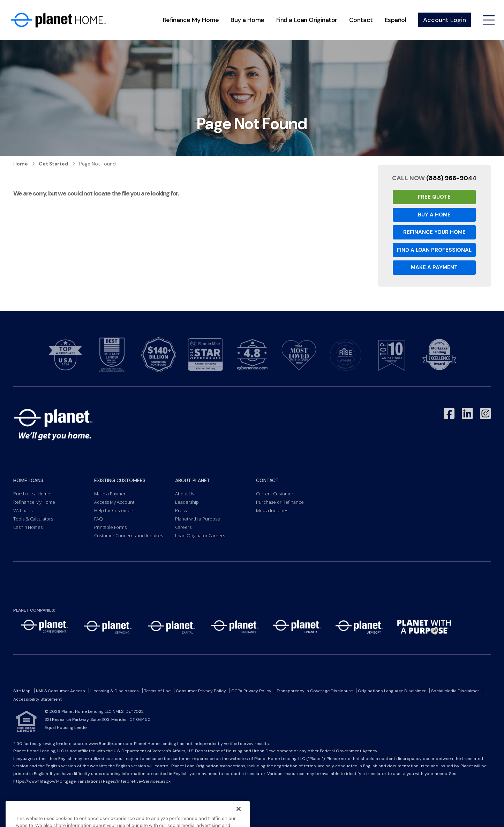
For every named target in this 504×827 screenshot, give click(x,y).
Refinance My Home (191, 20)
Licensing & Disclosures (115, 691)
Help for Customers (114, 510)
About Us (185, 494)
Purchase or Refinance (280, 502)
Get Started (54, 164)
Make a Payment (434, 267)
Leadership (187, 502)
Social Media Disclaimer (455, 691)
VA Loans (23, 510)
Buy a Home (247, 20)
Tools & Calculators (33, 519)
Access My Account (114, 502)
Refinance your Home (434, 232)
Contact (361, 20)
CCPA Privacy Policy (251, 691)
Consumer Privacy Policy (201, 691)
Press (181, 510)
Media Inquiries (272, 510)
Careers (183, 527)
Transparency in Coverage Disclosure (315, 691)
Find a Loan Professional (434, 250)
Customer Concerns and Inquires (129, 536)
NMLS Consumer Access (61, 691)
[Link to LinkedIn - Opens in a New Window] (467, 414)
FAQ (99, 519)
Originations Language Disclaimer (392, 691)
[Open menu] (489, 20)
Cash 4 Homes (28, 527)
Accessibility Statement (37, 699)
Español (396, 20)
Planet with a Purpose (198, 519)
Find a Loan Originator (307, 20)
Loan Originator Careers (200, 536)
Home (21, 164)
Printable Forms (110, 527)
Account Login (445, 20)
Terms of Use (157, 691)
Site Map (22, 691)
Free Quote (434, 197)
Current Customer (275, 494)
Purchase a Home (32, 494)
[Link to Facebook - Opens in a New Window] (449, 414)
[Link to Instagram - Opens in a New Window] (486, 414)
